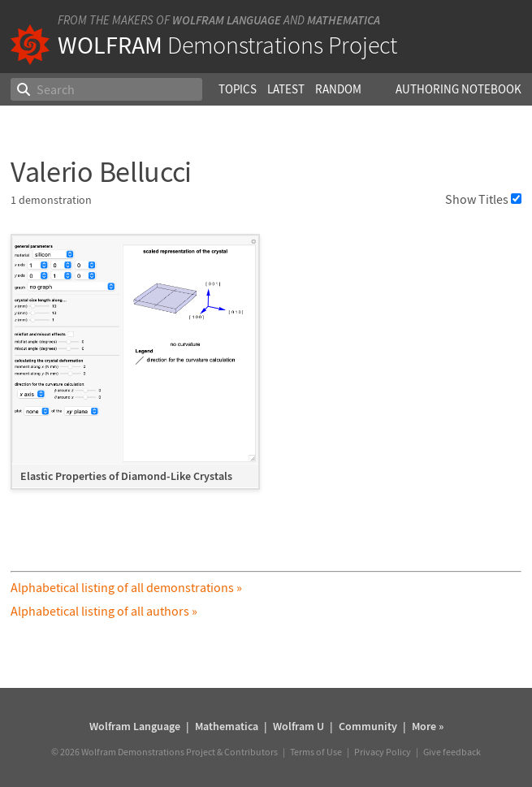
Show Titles (483, 199)
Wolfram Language (227, 20)
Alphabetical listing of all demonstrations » (126, 587)
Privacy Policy (383, 752)
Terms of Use (316, 752)
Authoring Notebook (458, 89)
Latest (286, 89)
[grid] (266, 370)
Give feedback (452, 752)
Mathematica (344, 20)
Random (338, 89)
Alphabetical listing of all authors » (104, 611)
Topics (238, 89)
